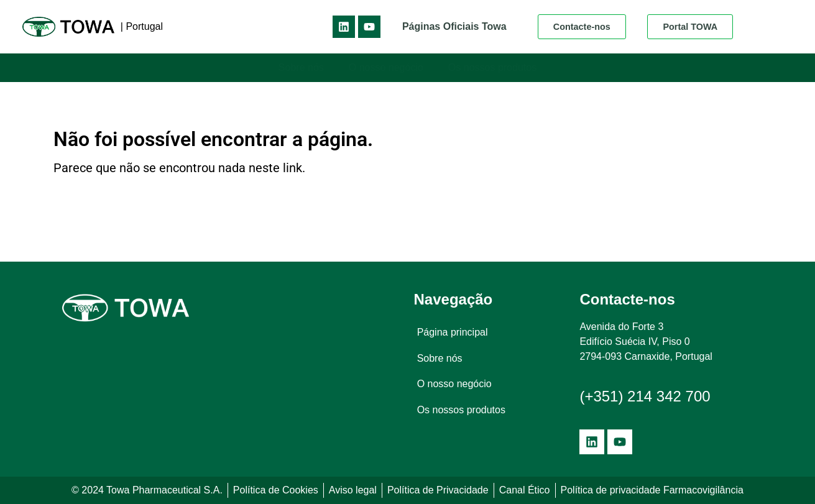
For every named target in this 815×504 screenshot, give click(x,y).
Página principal (454, 333)
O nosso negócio (386, 67)
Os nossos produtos (492, 67)
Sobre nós (301, 67)
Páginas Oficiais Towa (454, 26)
